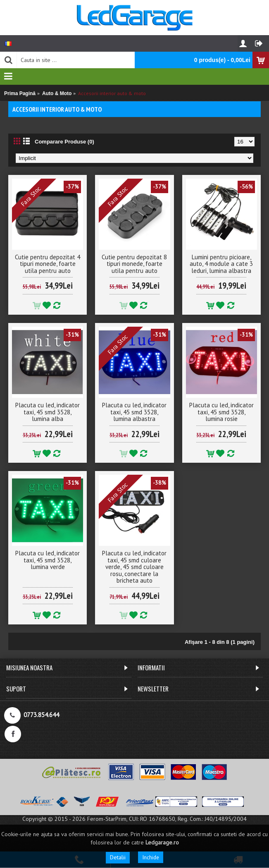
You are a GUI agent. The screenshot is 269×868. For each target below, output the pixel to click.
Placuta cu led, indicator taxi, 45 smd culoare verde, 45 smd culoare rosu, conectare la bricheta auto (134, 567)
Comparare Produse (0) (64, 142)
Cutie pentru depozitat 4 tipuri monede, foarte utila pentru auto (48, 264)
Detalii (118, 857)
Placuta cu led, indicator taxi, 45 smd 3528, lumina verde (48, 560)
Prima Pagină (20, 93)
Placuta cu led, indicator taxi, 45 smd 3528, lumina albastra (134, 412)
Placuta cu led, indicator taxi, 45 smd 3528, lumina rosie (221, 412)
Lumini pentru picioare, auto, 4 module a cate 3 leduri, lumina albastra (221, 264)
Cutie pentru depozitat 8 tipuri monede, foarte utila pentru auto (134, 264)
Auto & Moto (57, 93)
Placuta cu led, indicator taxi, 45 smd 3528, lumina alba (48, 412)
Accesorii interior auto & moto (112, 93)
